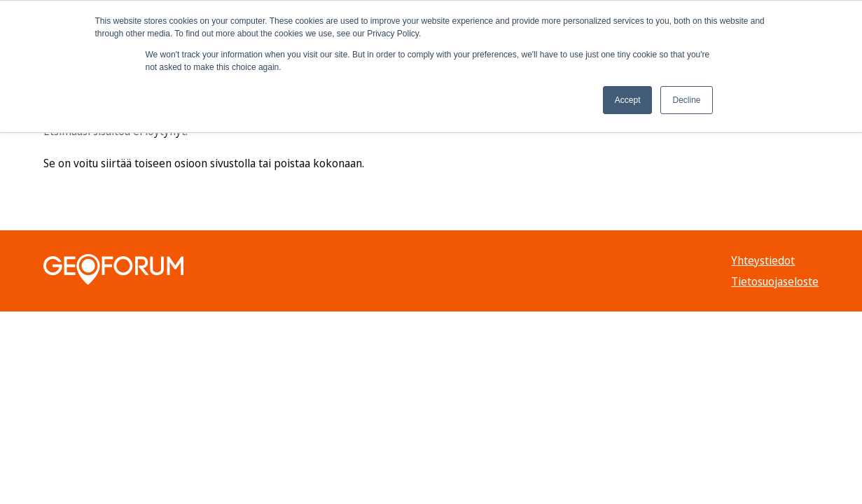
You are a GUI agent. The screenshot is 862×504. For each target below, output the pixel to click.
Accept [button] (628, 100)
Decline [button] (686, 100)
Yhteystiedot (763, 260)
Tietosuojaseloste (775, 281)
